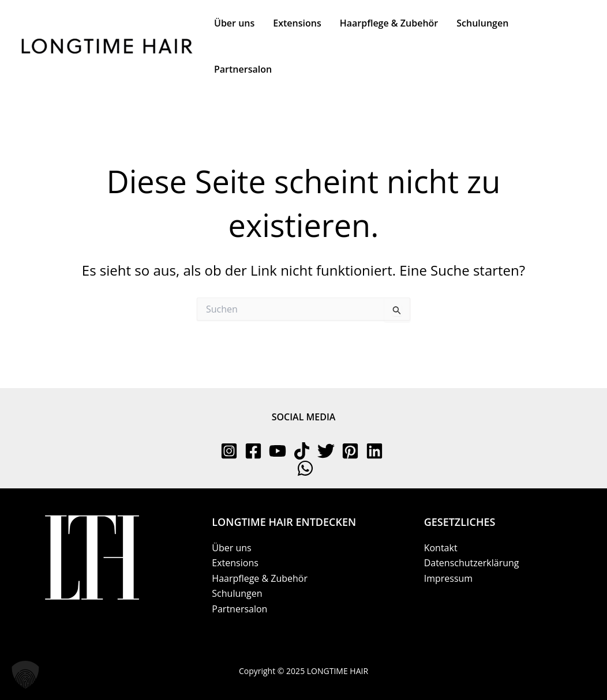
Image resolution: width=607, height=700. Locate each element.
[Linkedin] (374, 451)
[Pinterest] (350, 451)
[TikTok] (302, 451)
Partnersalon (239, 609)
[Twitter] (326, 451)
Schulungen (237, 593)
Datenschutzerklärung (472, 563)
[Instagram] (229, 451)
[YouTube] (278, 451)
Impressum (448, 578)
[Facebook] (253, 451)
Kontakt (441, 548)
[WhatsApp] (305, 468)
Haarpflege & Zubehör (260, 578)
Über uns (231, 548)
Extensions (235, 563)
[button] (25, 675)
